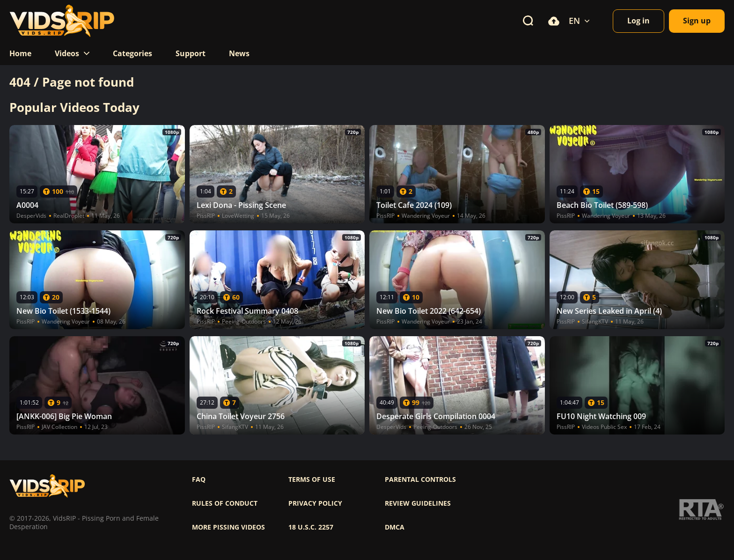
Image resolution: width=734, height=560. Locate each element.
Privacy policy (315, 503)
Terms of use (312, 479)
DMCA (395, 527)
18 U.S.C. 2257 (311, 527)
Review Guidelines (418, 503)
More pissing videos (228, 527)
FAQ (199, 479)
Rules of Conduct (225, 503)
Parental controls (420, 479)
